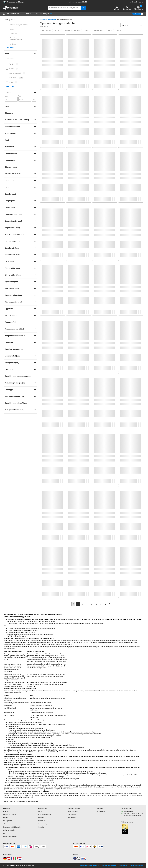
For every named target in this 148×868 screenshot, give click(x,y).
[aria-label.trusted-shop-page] (5, 2)
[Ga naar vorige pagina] (73, 604)
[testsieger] (79, 859)
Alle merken (72, 815)
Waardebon (72, 818)
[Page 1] (78, 604)
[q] (64, 8)
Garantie (41, 827)
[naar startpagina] (11, 9)
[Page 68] (105, 604)
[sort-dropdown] (132, 25)
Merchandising (73, 811)
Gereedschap (52, 19)
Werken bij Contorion (10, 815)
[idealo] (75, 859)
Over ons (6, 811)
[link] (21, 20)
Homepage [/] (43, 19)
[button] (117, 8)
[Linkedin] (101, 811)
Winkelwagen (138, 8)
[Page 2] (82, 604)
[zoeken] (83, 8)
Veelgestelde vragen (136, 2)
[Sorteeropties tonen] (141, 25)
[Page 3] (87, 604)
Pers (5, 833)
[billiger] (83, 859)
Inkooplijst (127, 8)
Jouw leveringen (44, 824)
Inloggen (117, 8)
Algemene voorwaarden (11, 824)
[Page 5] (96, 604)
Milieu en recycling (9, 830)
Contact (41, 811)
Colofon (6, 818)
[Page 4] (92, 604)
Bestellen (41, 818)
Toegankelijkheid (86, 865)
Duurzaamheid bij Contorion (12, 827)
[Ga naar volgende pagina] (110, 604)
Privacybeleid (8, 821)
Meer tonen (10, 48)
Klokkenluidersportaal (10, 836)
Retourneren (42, 821)
